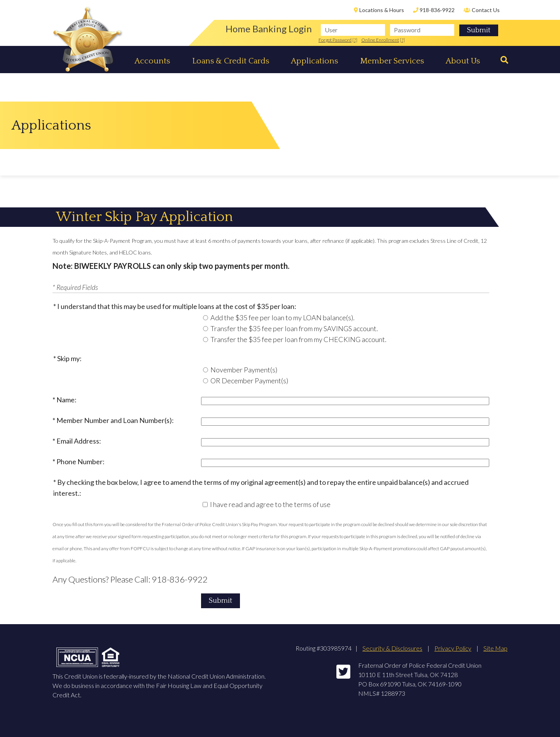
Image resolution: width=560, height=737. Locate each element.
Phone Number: (80, 462)
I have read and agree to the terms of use (270, 504)
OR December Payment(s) (249, 381)
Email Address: (79, 441)
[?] (355, 40)
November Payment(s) (244, 370)
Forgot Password (335, 40)
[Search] (502, 60)
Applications (314, 61)
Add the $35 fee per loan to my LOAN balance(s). (283, 318)
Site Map (495, 648)
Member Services (392, 61)
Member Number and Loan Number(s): (115, 420)
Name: (66, 400)
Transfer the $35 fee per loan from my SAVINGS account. (294, 328)
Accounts (152, 61)
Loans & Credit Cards (231, 61)
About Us (463, 61)
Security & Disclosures (392, 648)
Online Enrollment (380, 40)
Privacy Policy (453, 648)
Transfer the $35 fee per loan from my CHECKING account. (298, 339)
